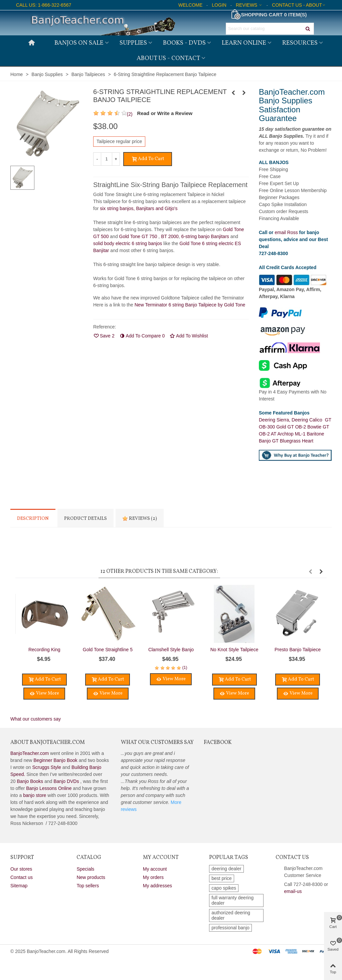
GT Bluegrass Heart (293, 441)
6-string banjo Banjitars (205, 236)
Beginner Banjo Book (55, 760)
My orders (153, 877)
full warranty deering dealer (232, 900)
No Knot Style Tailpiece (234, 650)
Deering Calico (308, 420)
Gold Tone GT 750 (138, 236)
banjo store (35, 795)
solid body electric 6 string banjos (128, 243)
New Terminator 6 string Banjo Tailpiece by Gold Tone (190, 305)
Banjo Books (30, 781)
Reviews (140, 519)
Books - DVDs (184, 43)
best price (222, 878)
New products (91, 877)
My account (155, 869)
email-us (293, 891)
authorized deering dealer (231, 915)
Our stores (21, 869)
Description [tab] (33, 519)
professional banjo (230, 928)
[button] (310, 572)
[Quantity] (107, 159)
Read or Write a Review (165, 113)
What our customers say (36, 719)
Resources (300, 43)
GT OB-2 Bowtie (305, 427)
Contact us (22, 877)
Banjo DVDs (66, 781)
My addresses (157, 886)
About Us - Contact (168, 58)
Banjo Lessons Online (49, 788)
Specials (85, 869)
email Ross (286, 232)
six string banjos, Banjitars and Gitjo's (139, 208)
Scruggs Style (46, 767)
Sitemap (19, 886)
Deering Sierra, (275, 420)
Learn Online (244, 43)
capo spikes (224, 888)
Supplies (133, 43)
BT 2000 (170, 236)
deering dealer (226, 869)
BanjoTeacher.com (30, 753)
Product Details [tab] (85, 519)
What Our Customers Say (157, 743)
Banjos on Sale (79, 43)
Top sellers (88, 886)
